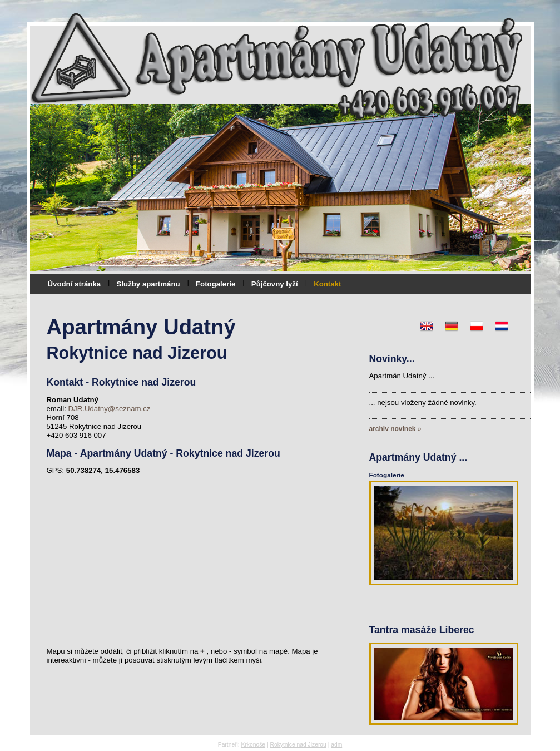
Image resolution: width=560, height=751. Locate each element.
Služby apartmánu (148, 284)
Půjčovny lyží (275, 284)
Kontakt (327, 284)
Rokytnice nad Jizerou (298, 745)
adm (336, 745)
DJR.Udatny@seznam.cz (109, 409)
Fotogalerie (215, 284)
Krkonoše (254, 745)
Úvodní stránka (75, 284)
